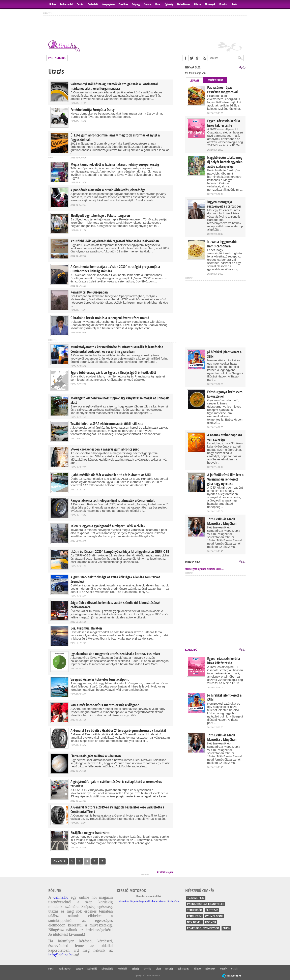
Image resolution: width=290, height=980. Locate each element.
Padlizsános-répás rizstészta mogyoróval (222, 90)
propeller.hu (149, 901)
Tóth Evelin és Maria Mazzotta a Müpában (222, 521)
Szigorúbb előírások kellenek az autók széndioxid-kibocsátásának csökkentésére (115, 605)
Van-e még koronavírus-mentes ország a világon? (105, 705)
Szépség (136, 4)
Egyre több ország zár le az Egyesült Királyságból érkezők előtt (113, 373)
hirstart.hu (124, 901)
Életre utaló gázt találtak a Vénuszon (96, 756)
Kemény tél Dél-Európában (89, 292)
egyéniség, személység (203, 928)
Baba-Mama (184, 4)
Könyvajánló (108, 4)
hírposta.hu (136, 901)
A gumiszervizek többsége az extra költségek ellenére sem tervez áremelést (115, 579)
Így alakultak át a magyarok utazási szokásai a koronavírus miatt (115, 654)
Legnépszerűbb (215, 80)
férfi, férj (194, 916)
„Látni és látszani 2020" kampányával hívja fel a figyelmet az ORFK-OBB (120, 552)
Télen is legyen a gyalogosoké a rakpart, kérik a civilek (108, 526)
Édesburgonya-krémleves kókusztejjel (225, 394)
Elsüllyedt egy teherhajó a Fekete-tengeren (100, 216)
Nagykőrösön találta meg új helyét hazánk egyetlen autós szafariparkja (225, 162)
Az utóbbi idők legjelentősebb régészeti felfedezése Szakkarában (115, 241)
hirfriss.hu (161, 901)
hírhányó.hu (173, 901)
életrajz (212, 910)
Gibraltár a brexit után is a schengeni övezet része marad (110, 318)
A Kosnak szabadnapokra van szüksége (225, 437)
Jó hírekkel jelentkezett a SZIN (224, 354)
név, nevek (194, 922)
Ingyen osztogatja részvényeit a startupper (224, 204)
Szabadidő (93, 4)
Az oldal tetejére (165, 872)
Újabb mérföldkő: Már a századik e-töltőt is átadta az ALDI (111, 475)
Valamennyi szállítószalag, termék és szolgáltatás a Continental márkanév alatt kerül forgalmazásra (114, 86)
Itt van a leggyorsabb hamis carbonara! (222, 244)
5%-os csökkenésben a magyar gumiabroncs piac (105, 449)
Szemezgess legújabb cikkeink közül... (204, 569)
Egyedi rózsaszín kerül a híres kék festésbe (224, 123)
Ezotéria (147, 4)
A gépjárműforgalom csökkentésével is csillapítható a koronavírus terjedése (116, 784)
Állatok (197, 4)
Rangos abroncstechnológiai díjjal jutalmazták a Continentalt (113, 500)
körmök (211, 922)
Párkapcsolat (66, 4)
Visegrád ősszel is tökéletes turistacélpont (100, 679)
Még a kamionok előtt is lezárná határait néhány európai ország (115, 164)
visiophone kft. (153, 976)
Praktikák (123, 4)
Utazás (234, 4)
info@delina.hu (61, 955)
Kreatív (223, 4)
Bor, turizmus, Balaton (86, 628)
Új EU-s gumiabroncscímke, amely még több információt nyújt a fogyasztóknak (115, 137)
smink (226, 928)
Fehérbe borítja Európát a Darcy (93, 110)
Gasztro (80, 4)
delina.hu (61, 897)
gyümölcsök (214, 916)
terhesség (195, 910)
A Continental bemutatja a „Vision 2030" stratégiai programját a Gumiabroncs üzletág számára (115, 269)
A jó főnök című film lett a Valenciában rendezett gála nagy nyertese (225, 479)
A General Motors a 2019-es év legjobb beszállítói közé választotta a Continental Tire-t (117, 809)
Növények (210, 4)
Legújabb (195, 81)
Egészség (169, 4)
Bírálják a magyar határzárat (90, 833)
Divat (158, 4)
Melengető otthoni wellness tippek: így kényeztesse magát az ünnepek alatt (120, 400)
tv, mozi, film (196, 898)
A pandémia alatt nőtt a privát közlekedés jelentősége (108, 190)
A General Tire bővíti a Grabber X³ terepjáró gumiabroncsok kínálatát (118, 731)
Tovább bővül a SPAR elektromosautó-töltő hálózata (107, 424)
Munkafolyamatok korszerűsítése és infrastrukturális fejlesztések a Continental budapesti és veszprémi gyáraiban (117, 349)
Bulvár (53, 4)
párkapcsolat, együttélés (206, 904)
